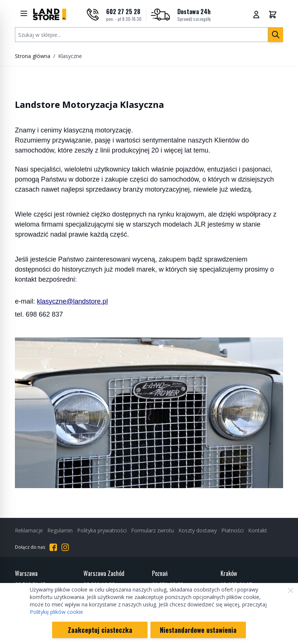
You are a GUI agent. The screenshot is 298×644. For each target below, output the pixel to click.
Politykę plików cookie (56, 612)
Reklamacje (29, 530)
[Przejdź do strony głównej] (50, 14)
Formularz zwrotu (153, 530)
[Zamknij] (291, 590)
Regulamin (60, 530)
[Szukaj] (276, 35)
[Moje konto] (256, 15)
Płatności (232, 530)
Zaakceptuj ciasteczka (100, 630)
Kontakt (258, 530)
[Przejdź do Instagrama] (65, 547)
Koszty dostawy (198, 530)
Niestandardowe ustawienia (198, 630)
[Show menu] (24, 13)
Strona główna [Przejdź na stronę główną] (33, 56)
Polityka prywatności (102, 530)
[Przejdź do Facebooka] (53, 547)
